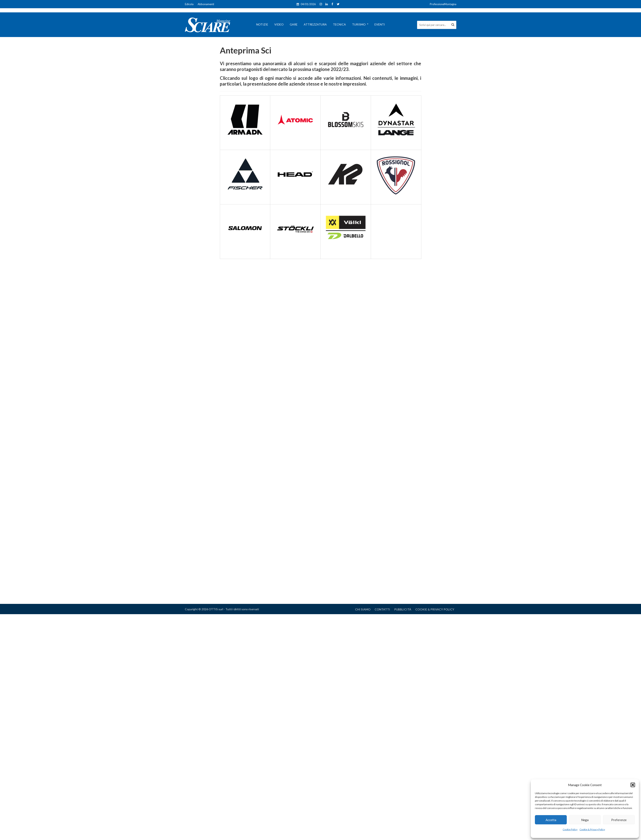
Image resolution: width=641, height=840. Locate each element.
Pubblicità (403, 609)
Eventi (380, 24)
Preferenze (619, 820)
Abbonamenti (206, 4)
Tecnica (339, 24)
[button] (633, 785)
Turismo (359, 24)
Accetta (551, 820)
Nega (585, 820)
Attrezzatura (315, 24)
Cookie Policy (570, 829)
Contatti (382, 609)
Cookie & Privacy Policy (592, 829)
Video (279, 24)
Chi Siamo (363, 609)
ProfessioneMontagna (443, 4)
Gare (294, 24)
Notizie (262, 24)
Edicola (189, 4)
